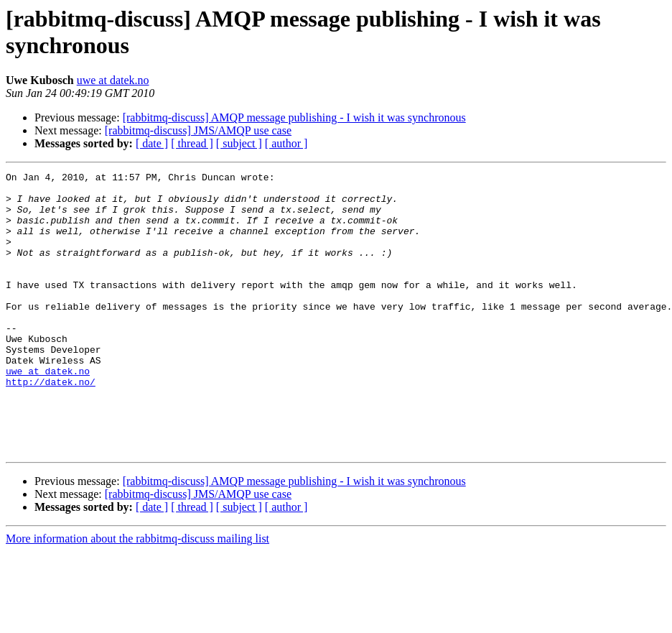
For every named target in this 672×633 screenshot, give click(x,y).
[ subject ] (239, 143)
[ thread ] (192, 143)
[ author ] (286, 143)
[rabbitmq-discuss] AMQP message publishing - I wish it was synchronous (294, 117)
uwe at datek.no (113, 80)
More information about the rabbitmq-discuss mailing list (137, 595)
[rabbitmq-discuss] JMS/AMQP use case (198, 130)
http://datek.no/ (51, 425)
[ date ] (152, 143)
